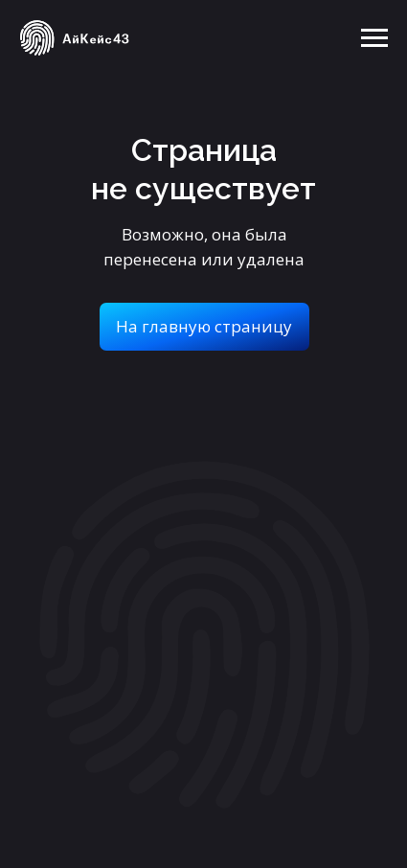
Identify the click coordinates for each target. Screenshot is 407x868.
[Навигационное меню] (374, 38)
